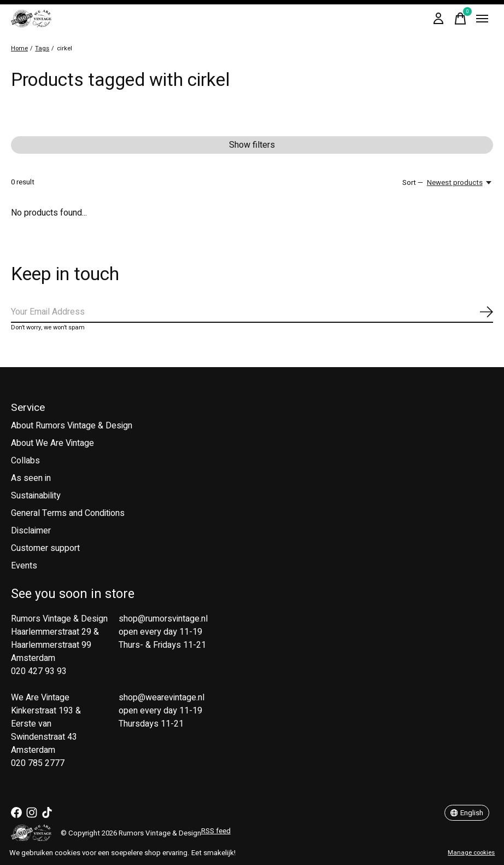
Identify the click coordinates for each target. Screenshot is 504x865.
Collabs (25, 461)
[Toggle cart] (460, 19)
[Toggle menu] (482, 19)
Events (24, 566)
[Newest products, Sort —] (460, 183)
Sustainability (36, 496)
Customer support (45, 548)
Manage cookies (471, 853)
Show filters (252, 145)
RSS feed (216, 831)
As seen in (31, 478)
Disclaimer (31, 531)
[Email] (252, 312)
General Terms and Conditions (68, 513)
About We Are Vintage (52, 443)
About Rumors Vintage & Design (72, 426)
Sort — (413, 183)
